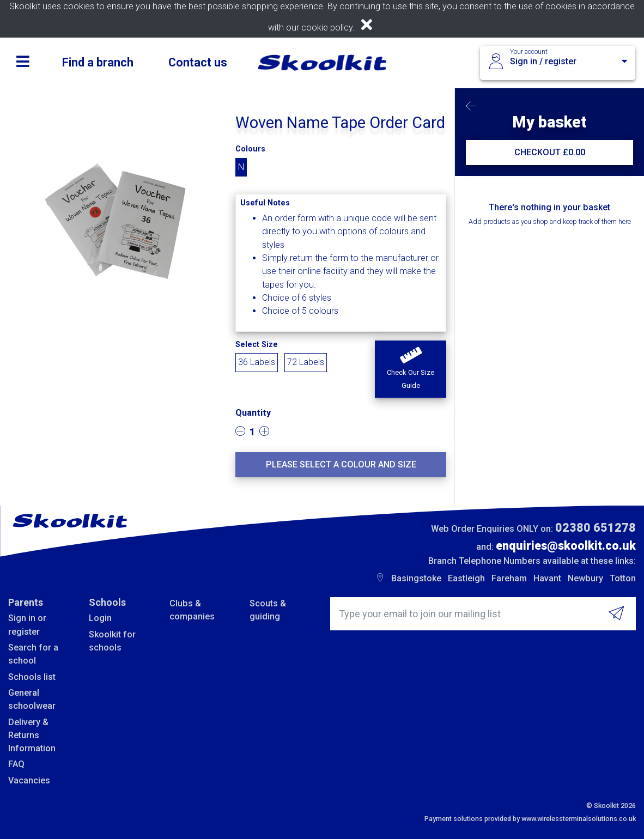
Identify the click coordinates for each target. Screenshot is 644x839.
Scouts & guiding (268, 610)
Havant (547, 578)
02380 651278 (596, 528)
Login (100, 618)
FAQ (16, 764)
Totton (623, 578)
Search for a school (33, 654)
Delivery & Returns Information (32, 735)
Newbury (585, 578)
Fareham (509, 578)
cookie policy (327, 28)
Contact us (198, 62)
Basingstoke (416, 578)
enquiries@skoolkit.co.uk (566, 546)
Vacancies (29, 780)
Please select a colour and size (341, 464)
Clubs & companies (192, 610)
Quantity (253, 413)
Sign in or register (27, 625)
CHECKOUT (550, 152)
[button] (411, 369)
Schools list (32, 677)
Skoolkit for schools (112, 641)
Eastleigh (466, 578)
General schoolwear (32, 699)
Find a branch (98, 62)
